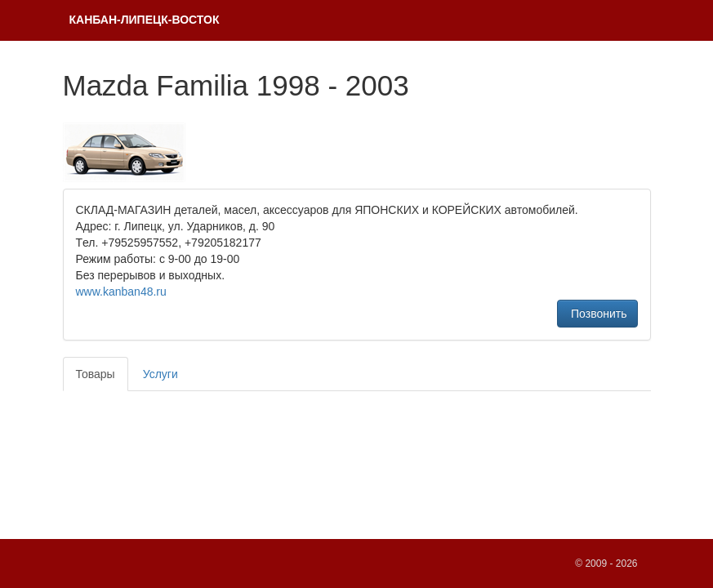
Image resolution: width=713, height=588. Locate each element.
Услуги (160, 374)
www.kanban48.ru (121, 292)
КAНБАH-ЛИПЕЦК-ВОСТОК (145, 20)
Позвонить (597, 314)
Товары (96, 374)
